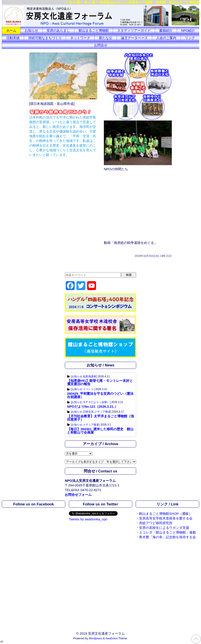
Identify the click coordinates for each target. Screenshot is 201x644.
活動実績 (13, 38)
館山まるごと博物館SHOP (159, 514)
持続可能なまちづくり (45, 38)
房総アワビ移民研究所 (156, 523)
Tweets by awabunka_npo (88, 519)
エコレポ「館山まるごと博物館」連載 (167, 532)
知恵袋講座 (90, 376)
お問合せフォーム (78, 495)
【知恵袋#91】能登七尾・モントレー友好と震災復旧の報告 (100, 382)
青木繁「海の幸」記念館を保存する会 (167, 537)
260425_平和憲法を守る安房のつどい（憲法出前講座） (100, 395)
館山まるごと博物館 (94, 30)
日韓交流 (88, 412)
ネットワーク (80, 38)
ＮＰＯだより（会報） (96, 402)
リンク (190, 38)
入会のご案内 (166, 38)
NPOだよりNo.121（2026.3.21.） (92, 406)
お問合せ (101, 45)
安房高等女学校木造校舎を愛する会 (166, 518)
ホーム (11, 30)
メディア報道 (103, 412)
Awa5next (112, 638)
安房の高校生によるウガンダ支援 (164, 528)
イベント (88, 389)
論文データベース (134, 38)
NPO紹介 (188, 30)
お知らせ (31, 30)
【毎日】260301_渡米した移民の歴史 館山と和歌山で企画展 (100, 431)
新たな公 (106, 38)
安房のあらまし (58, 30)
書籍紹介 (166, 30)
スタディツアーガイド (134, 30)
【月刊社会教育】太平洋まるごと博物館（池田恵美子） (100, 418)
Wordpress (95, 638)
